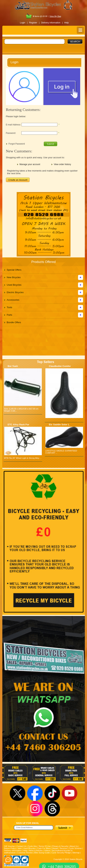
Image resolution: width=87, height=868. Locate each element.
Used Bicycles (14, 285)
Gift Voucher (10, 846)
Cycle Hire (32, 846)
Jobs (19, 848)
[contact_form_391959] (8, 860)
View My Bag (55, 16)
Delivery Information (13, 850)
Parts (10, 315)
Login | (24, 23)
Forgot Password (17, 144)
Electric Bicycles (15, 292)
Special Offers (14, 270)
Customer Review (25, 853)
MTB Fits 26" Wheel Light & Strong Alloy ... (23, 458)
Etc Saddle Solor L (59, 425)
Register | (34, 23)
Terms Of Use (45, 846)
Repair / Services (60, 848)
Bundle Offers (14, 322)
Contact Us (21, 846)
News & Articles (36, 850)
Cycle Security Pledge (61, 853)
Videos (47, 850)
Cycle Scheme (75, 848)
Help (66, 23)
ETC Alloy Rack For (18, 425)
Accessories (13, 300)
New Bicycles (14, 277)
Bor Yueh (13, 366)
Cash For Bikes (44, 848)
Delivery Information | (52, 23)
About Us (74, 846)
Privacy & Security (60, 846)
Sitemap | (76, 853)
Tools (10, 307)
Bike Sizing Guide (42, 853)
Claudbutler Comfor (60, 366)
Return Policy (10, 848)
